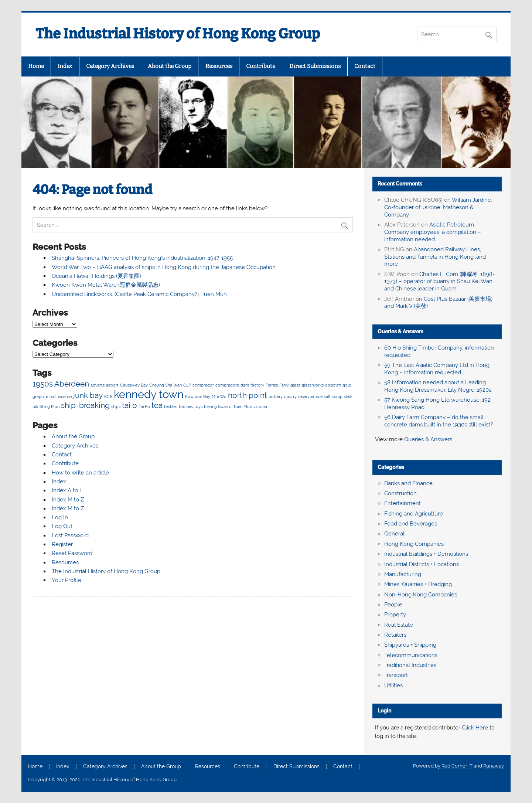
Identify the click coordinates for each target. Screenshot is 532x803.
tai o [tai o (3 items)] (129, 405)
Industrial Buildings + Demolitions (426, 554)
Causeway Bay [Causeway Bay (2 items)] (134, 385)
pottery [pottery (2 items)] (276, 397)
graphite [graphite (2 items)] (40, 397)
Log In (60, 517)
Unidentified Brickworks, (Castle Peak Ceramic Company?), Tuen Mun (139, 294)
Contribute (261, 66)
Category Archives (110, 66)
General (394, 534)
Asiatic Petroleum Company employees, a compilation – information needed (433, 232)
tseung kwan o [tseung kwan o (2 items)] (218, 406)
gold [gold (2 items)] (347, 385)
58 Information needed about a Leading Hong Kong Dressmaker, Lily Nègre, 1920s (438, 386)
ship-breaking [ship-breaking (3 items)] (85, 405)
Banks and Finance (408, 483)
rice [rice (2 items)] (319, 397)
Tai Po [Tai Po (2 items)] (144, 406)
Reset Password (72, 553)
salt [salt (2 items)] (327, 397)
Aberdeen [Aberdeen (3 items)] (72, 384)
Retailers (395, 635)
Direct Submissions (315, 66)
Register (62, 544)
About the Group (170, 66)
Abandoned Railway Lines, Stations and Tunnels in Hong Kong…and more (435, 257)
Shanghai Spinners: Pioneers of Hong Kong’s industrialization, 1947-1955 (142, 258)
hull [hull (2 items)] (53, 397)
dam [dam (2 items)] (245, 385)
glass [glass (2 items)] (295, 385)
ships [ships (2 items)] (116, 406)
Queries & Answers (400, 331)
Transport (396, 675)
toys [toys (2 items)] (198, 406)
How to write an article (80, 473)
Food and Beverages (411, 524)
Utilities (393, 685)
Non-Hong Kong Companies (421, 595)
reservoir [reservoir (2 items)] (306, 397)
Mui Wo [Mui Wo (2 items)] (219, 397)
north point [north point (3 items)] (248, 395)
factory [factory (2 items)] (257, 385)
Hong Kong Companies (414, 544)
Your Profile (66, 580)
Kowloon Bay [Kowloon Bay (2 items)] (198, 397)
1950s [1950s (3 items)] (43, 384)
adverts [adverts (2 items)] (98, 385)
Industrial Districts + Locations (422, 564)
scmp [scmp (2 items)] (337, 397)
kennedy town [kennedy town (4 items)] (149, 394)
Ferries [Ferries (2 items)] (272, 385)
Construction (400, 493)
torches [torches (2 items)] (186, 406)
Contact (365, 66)
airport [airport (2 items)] (112, 385)
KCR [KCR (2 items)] (108, 397)
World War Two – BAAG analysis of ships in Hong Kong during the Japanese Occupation (164, 267)
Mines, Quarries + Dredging (418, 584)
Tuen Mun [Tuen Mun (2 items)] (243, 406)
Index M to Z (68, 500)
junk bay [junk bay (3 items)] (88, 395)
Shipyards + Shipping (410, 645)
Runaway (494, 766)
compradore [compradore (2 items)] (227, 385)
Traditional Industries (410, 665)
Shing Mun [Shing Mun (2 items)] (50, 406)
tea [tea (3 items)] (157, 405)
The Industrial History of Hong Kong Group (178, 34)
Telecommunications (411, 655)
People (393, 605)
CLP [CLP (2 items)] (187, 385)
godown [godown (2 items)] (333, 385)
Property (395, 615)
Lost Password (70, 535)
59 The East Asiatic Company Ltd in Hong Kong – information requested (437, 369)
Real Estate (399, 625)
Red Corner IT (457, 766)
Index (65, 66)
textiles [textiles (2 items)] (171, 406)
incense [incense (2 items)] (65, 397)
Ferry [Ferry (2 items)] (284, 385)
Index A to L (67, 490)
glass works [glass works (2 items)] (313, 385)
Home (36, 66)
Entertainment (403, 503)
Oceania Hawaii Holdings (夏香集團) (96, 276)
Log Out (62, 526)
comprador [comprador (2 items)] (203, 385)
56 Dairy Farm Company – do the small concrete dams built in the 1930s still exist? (439, 421)
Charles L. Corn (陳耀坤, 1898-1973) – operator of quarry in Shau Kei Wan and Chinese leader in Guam (439, 282)
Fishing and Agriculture (414, 514)
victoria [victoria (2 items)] (260, 406)
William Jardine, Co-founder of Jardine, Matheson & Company (438, 207)
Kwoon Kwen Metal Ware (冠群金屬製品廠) (106, 285)
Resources (219, 66)
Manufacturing (403, 574)
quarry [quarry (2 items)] (290, 397)
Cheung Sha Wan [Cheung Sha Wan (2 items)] (166, 385)
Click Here (475, 728)
